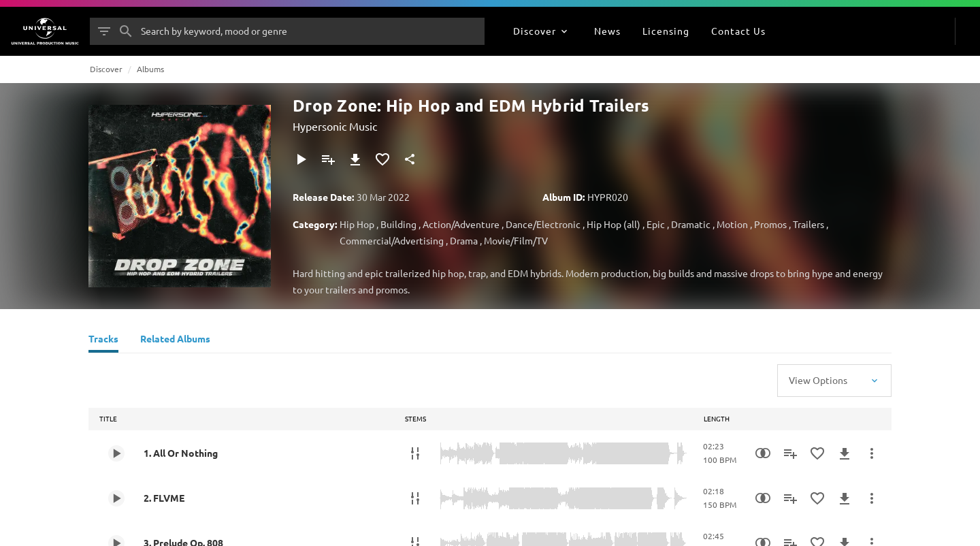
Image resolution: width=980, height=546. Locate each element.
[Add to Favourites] (382, 159)
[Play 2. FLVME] (116, 498)
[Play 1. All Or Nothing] (116, 453)
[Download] (355, 159)
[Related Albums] (175, 340)
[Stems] (415, 453)
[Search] (126, 31)
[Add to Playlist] (328, 159)
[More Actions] (872, 453)
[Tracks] (103, 340)
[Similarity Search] (763, 453)
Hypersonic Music (335, 126)
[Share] (410, 159)
